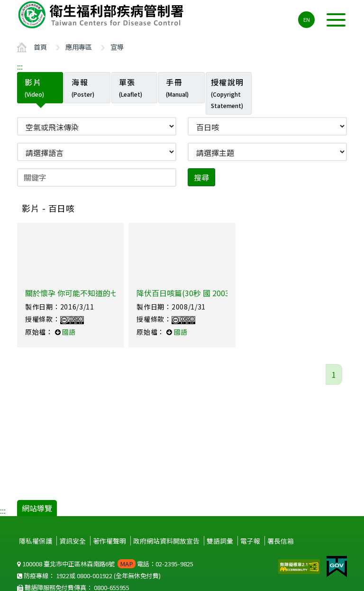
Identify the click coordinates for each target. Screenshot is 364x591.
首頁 (40, 47)
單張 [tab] (131, 87)
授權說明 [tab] (227, 93)
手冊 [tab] (177, 87)
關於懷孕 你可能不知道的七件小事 (83, 293)
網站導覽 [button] (37, 508)
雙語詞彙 (220, 541)
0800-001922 (95, 576)
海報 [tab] (83, 87)
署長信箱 (281, 541)
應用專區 (79, 47)
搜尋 (201, 177)
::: (20, 66)
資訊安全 (73, 541)
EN (307, 19)
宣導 (117, 47)
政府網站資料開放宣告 (166, 541)
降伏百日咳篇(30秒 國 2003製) (188, 293)
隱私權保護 (36, 541)
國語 (69, 332)
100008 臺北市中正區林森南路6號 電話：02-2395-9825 (105, 564)
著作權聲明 (109, 541)
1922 (63, 576)
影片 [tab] (34, 87)
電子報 (250, 541)
